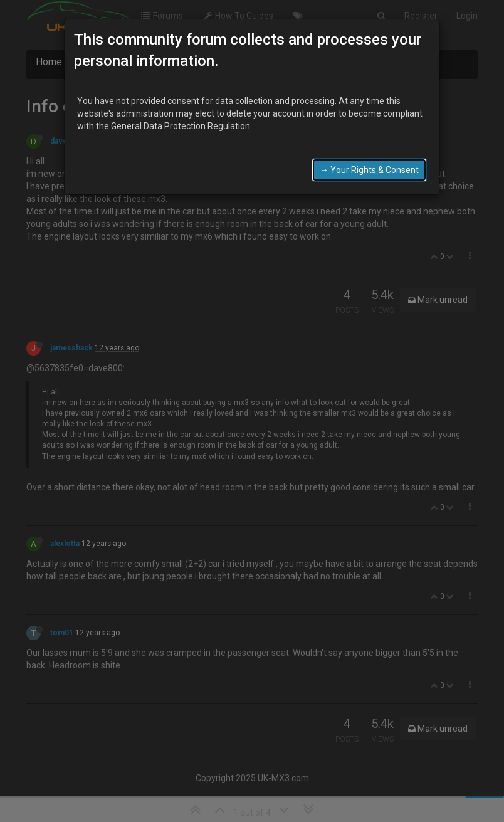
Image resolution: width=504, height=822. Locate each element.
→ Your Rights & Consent (369, 170)
